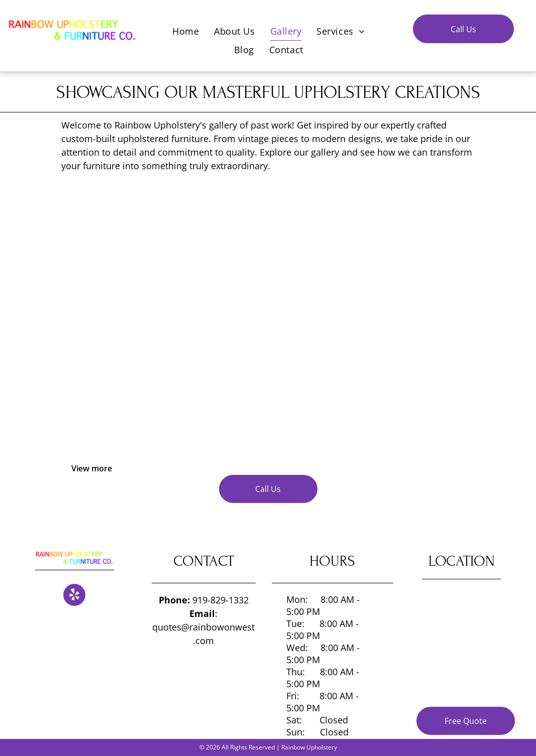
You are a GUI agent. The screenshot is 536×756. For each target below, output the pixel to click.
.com (203, 641)
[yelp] (74, 596)
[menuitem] (186, 31)
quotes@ (171, 627)
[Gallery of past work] (134, 256)
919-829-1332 (221, 600)
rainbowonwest (222, 627)
